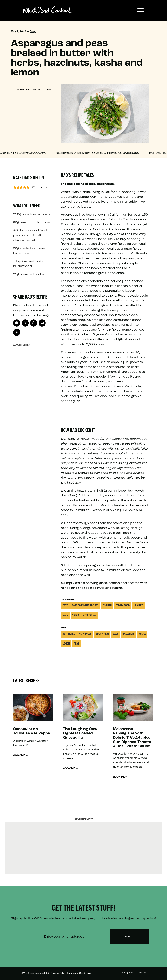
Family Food (123, 606)
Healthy (138, 606)
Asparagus (85, 634)
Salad (76, 616)
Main (65, 616)
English (107, 606)
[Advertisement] (33, 397)
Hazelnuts (128, 634)
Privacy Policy (58, 973)
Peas (77, 644)
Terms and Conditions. (79, 973)
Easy (33, 32)
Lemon (66, 644)
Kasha (142, 634)
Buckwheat (102, 634)
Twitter (142, 973)
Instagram (127, 973)
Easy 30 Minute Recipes (85, 606)
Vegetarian (90, 616)
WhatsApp (134, 154)
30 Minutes (69, 634)
